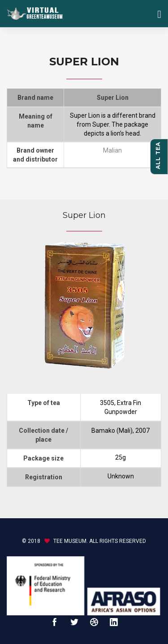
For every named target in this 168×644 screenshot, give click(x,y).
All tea (158, 156)
